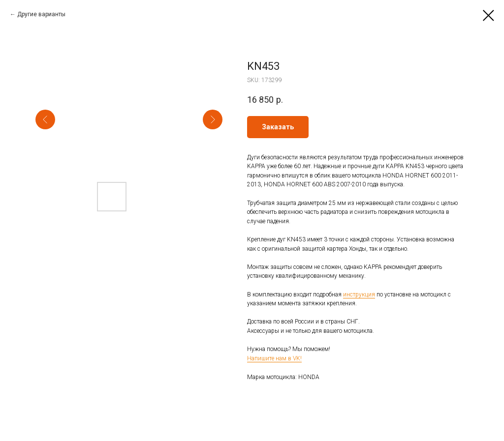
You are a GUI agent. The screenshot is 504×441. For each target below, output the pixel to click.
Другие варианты (41, 14)
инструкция (359, 294)
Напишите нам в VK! (274, 358)
